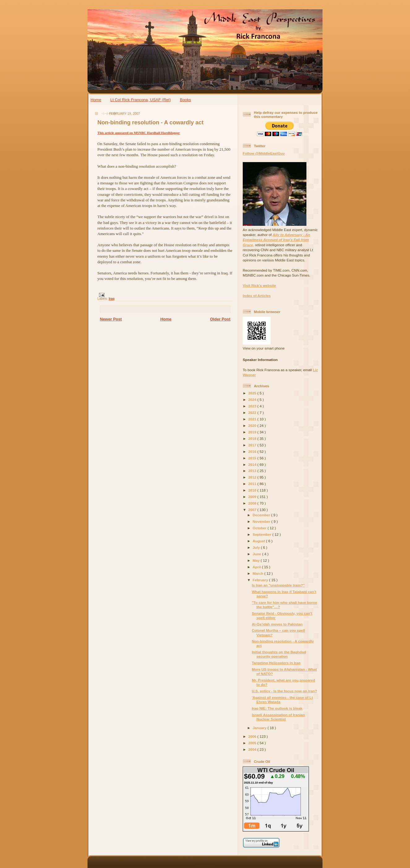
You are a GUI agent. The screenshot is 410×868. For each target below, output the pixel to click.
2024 (253, 400)
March (258, 573)
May (257, 560)
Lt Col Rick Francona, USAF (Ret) (141, 100)
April (257, 567)
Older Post (220, 319)
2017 (253, 445)
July (257, 547)
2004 (253, 749)
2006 (253, 736)
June (257, 554)
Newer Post (111, 319)
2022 (253, 413)
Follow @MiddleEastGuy (264, 153)
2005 (253, 743)
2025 (253, 393)
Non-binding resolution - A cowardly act (150, 122)
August (259, 541)
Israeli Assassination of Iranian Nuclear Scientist (278, 717)
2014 (253, 464)
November (262, 521)
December (262, 515)
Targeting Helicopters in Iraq (276, 663)
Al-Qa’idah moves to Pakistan (277, 624)
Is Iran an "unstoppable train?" (278, 585)
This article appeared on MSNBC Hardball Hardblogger (139, 133)
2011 (253, 484)
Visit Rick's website (259, 285)
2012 (253, 477)
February (261, 580)
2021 (253, 419)
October (260, 528)
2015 (253, 458)
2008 (253, 503)
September (263, 534)
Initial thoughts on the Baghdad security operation (279, 654)
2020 (253, 425)
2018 (253, 438)
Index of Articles (257, 296)
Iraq (111, 299)
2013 (253, 471)
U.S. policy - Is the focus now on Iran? (284, 691)
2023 (253, 406)
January (260, 728)
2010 (253, 490)
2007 (253, 510)
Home (96, 100)
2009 (253, 497)
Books (186, 100)
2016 (253, 451)
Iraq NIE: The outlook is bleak (277, 708)
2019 (253, 432)
